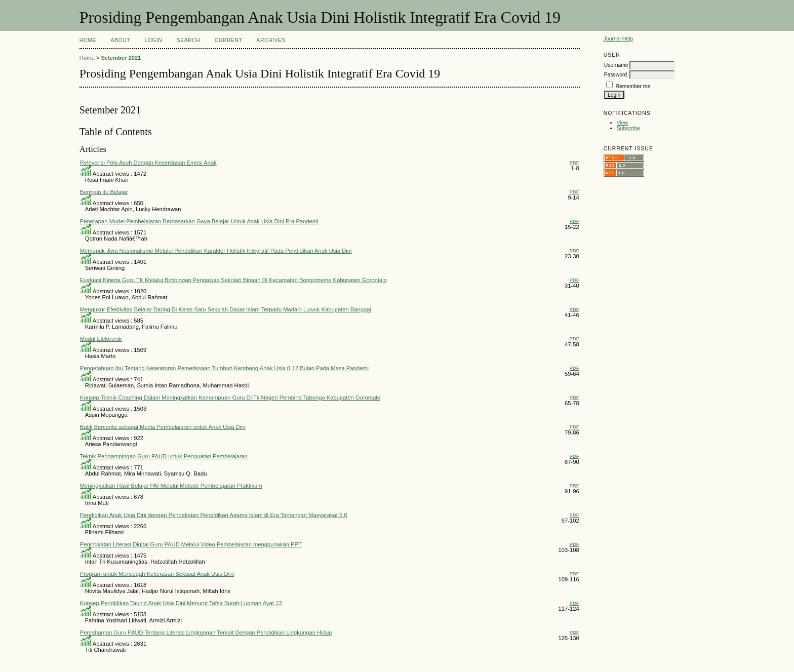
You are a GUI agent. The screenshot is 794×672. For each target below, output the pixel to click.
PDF (574, 162)
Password (616, 75)
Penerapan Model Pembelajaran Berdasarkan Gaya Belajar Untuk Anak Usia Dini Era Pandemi (199, 221)
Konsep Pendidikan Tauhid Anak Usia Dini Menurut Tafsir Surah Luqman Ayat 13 (181, 603)
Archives (271, 40)
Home (88, 40)
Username (616, 65)
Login (153, 40)
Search (188, 40)
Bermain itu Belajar (104, 192)
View (622, 123)
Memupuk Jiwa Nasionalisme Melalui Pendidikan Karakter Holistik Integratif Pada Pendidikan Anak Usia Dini (216, 251)
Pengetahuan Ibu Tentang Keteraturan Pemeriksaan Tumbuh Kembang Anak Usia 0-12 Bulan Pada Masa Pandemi (224, 368)
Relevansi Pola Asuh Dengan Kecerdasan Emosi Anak (148, 163)
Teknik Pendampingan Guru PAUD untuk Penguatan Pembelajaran (164, 456)
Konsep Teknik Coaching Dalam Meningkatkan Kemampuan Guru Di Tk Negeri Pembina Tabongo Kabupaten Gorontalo (230, 398)
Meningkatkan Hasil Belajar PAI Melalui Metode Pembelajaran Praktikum (171, 486)
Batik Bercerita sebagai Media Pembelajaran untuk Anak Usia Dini (163, 427)
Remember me (633, 86)
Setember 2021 (121, 58)
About (121, 40)
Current (228, 40)
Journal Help (618, 39)
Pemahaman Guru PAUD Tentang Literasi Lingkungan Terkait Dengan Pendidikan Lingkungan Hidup (206, 633)
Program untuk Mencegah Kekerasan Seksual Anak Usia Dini (157, 574)
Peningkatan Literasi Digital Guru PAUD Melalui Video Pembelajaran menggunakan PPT (191, 544)
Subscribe (628, 128)
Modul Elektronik (101, 339)
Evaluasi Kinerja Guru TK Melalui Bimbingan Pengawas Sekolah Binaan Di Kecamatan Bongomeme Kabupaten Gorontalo (233, 280)
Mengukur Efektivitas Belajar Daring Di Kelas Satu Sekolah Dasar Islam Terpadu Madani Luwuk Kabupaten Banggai (226, 309)
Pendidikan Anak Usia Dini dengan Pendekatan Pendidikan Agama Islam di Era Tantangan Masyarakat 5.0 (214, 515)
